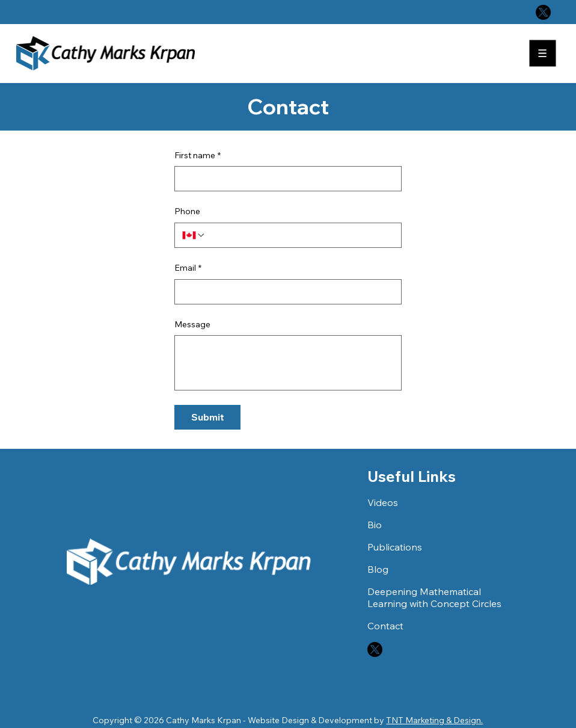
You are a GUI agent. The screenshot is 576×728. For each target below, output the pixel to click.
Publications (395, 547)
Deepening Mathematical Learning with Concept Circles (434, 597)
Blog (378, 569)
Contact (385, 626)
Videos (383, 502)
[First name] (284, 179)
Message (192, 324)
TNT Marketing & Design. (434, 720)
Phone (187, 211)
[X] (543, 12)
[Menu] (544, 53)
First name (198, 156)
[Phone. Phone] (300, 235)
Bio (375, 525)
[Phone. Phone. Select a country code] (194, 235)
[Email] (284, 292)
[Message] (288, 363)
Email (188, 268)
